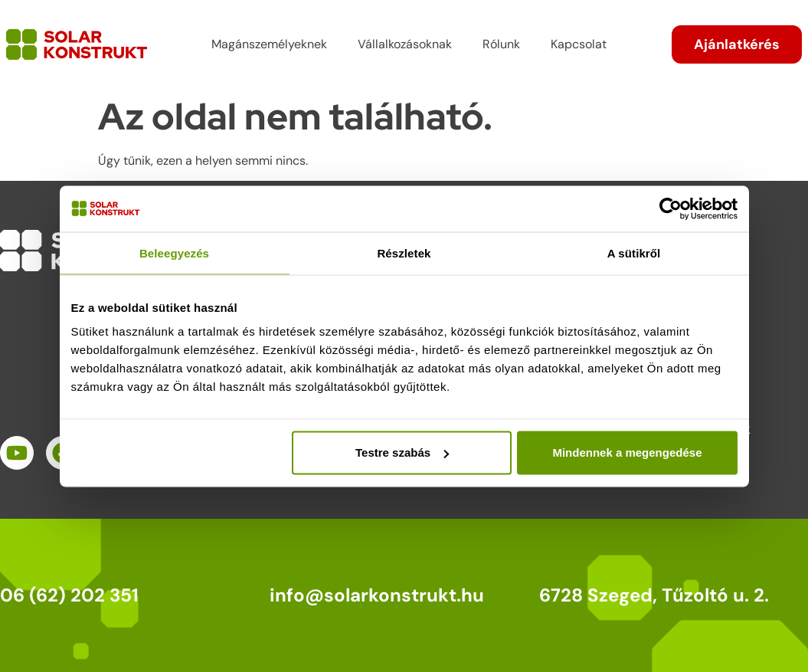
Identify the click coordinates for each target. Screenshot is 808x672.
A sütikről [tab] (634, 252)
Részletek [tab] (404, 252)
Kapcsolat (579, 44)
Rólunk (501, 44)
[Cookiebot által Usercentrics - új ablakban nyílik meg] (671, 208)
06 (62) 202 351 (69, 595)
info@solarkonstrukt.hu (377, 595)
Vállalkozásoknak (405, 44)
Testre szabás (402, 452)
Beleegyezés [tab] (174, 252)
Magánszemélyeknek (269, 44)
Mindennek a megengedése (627, 452)
